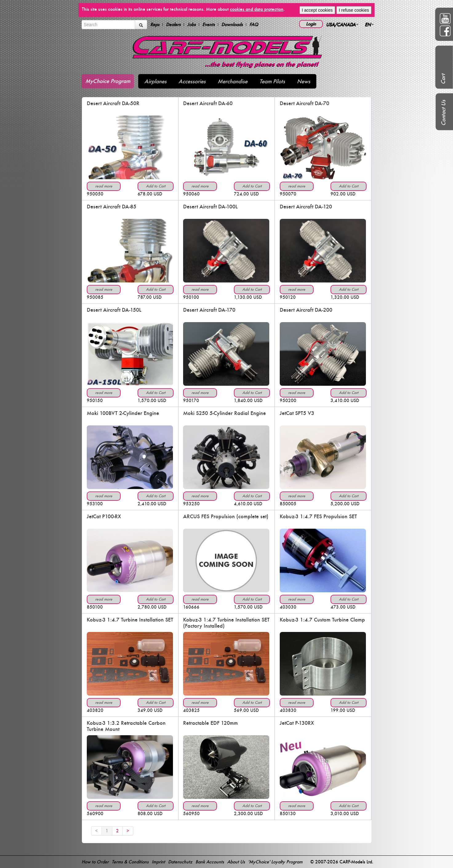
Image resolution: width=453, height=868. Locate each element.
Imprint (158, 862)
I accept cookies (317, 10)
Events (208, 25)
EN (369, 24)
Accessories (192, 81)
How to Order (95, 862)
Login (311, 24)
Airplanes (155, 81)
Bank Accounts (210, 862)
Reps (155, 25)
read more (104, 186)
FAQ (254, 25)
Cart (443, 79)
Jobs (191, 25)
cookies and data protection (257, 9)
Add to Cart (156, 186)
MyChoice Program (108, 81)
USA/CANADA (342, 24)
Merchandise (233, 81)
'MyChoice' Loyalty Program (275, 862)
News (304, 81)
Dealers (173, 25)
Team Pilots (272, 81)
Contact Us (443, 113)
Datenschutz (180, 862)
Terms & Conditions (130, 862)
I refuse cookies (354, 10)
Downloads (232, 25)
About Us (236, 862)
